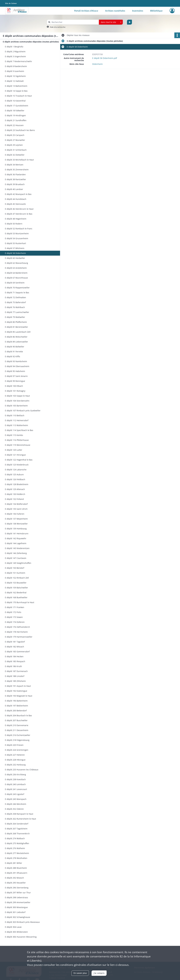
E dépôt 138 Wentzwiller (16, 524)
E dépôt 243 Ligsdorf (15, 794)
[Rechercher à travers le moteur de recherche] (74, 22)
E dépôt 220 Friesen (14, 745)
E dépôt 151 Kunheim (15, 573)
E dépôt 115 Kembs (14, 435)
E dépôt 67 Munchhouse (16, 278)
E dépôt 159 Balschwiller (16, 588)
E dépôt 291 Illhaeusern (16, 873)
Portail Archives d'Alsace (86, 11)
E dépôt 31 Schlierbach (16, 150)
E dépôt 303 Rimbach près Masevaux (22, 922)
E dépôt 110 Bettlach (15, 415)
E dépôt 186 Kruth (13, 666)
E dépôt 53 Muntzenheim (17, 233)
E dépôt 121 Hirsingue (15, 455)
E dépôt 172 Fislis (13, 612)
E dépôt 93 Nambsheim (16, 361)
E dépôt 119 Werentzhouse (18, 445)
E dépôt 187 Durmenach (16, 671)
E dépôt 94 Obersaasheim (17, 366)
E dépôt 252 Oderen (14, 809)
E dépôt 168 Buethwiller (16, 597)
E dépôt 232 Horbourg (15, 765)
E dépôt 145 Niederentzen (17, 548)
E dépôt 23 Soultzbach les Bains (20, 130)
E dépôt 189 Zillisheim (15, 681)
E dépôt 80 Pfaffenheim (16, 322)
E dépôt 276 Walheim (15, 848)
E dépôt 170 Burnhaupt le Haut (20, 602)
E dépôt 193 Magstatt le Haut (19, 696)
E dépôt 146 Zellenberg (16, 553)
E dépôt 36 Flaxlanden (15, 174)
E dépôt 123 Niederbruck (17, 465)
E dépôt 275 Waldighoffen (17, 843)
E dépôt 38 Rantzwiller (15, 179)
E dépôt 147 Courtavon (16, 558)
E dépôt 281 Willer (13, 863)
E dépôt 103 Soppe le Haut (17, 396)
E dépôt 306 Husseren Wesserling (21, 937)
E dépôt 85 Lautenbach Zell (18, 332)
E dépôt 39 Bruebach (15, 184)
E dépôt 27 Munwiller (15, 140)
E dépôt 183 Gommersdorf (17, 652)
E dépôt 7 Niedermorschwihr (18, 61)
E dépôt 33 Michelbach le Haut (19, 160)
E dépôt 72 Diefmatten (15, 297)
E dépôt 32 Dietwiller (15, 155)
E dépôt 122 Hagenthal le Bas (19, 460)
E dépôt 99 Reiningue (15, 381)
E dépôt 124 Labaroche (16, 470)
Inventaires (138, 11)
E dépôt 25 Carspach (15, 135)
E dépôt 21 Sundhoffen (16, 120)
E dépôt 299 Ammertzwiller (18, 902)
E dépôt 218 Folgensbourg (17, 740)
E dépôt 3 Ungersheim (15, 56)
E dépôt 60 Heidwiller (15, 258)
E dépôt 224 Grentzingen (17, 750)
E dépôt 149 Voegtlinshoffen (18, 563)
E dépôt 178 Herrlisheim (16, 632)
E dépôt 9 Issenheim (14, 71)
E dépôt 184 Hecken (14, 656)
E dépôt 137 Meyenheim (16, 519)
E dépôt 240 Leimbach (15, 784)
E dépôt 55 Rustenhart (15, 243)
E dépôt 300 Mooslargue (16, 907)
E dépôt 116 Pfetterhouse (17, 440)
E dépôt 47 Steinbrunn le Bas (19, 214)
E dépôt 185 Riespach (15, 661)
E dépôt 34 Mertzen (14, 165)
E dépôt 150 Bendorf (15, 568)
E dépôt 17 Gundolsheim (17, 106)
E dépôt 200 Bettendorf (16, 711)
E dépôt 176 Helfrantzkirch (17, 627)
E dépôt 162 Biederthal (16, 593)
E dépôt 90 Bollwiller (15, 347)
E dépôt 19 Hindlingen (15, 115)
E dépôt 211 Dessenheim (17, 730)
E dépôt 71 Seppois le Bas (17, 292)
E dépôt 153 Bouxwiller (16, 583)
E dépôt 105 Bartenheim (16, 406)
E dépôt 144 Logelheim (16, 543)
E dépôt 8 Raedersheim (16, 66)
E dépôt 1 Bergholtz (14, 47)
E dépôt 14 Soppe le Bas (16, 91)
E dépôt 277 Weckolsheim (17, 853)
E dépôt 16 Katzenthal (15, 101)
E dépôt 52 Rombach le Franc (19, 229)
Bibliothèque (156, 11)
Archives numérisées (115, 11)
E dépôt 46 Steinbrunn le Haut (19, 209)
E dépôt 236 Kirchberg (15, 774)
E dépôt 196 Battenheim (16, 701)
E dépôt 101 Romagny (15, 391)
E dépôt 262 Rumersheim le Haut (20, 819)
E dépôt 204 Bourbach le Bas (18, 715)
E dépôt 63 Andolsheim (16, 268)
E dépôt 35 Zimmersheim (17, 170)
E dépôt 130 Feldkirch (15, 494)
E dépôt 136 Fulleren (15, 514)
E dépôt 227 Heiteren (15, 755)
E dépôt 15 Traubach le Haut (18, 96)
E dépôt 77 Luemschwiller (17, 312)
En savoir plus (80, 973)
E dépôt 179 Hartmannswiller (19, 637)
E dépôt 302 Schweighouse (18, 917)
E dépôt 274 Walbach (15, 838)
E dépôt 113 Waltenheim (16, 425)
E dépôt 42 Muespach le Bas (18, 194)
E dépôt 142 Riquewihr (16, 538)
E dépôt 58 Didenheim (15, 253)
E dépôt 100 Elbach (14, 386)
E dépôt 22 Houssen (14, 125)
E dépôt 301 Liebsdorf (15, 912)
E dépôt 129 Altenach (15, 489)
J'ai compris (99, 973)
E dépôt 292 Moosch (14, 878)
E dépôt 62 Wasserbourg (16, 263)
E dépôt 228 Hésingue (15, 760)
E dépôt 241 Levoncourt (16, 789)
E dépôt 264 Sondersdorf (17, 824)
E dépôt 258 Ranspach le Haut (19, 814)
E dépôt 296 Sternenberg (17, 888)
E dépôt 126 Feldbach (15, 479)
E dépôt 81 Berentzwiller (16, 327)
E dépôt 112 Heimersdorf (17, 420)
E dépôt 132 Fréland (14, 499)
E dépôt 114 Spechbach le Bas (19, 430)
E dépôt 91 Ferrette (14, 352)
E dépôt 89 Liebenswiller (16, 342)
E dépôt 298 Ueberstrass (16, 897)
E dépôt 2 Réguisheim (15, 52)
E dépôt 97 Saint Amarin (16, 376)
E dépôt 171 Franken (15, 607)
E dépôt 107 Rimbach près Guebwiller (23, 411)
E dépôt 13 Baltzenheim (16, 86)
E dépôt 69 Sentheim (15, 283)
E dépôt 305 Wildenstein (16, 932)
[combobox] (111, 22)
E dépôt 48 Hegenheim (16, 219)
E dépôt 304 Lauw (13, 927)
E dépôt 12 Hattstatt (14, 81)
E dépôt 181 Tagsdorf (15, 642)
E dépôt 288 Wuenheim (16, 868)
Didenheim (97, 64)
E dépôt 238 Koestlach (15, 779)
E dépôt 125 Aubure (14, 474)
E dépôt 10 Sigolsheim (15, 76)
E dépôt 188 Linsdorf (15, 676)
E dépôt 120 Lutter (14, 450)
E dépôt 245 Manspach (16, 799)
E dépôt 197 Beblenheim (16, 706)
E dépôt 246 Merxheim (16, 804)
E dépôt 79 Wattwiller (15, 317)
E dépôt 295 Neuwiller (15, 883)
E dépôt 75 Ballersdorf (15, 302)
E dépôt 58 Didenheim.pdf (105, 58)
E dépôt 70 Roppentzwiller (17, 288)
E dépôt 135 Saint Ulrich (16, 509)
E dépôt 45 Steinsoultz (15, 204)
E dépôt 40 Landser (14, 189)
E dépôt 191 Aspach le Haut (18, 686)
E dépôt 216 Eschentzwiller (18, 735)
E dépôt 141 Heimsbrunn (17, 533)
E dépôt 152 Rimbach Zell (17, 578)
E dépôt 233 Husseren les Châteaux (22, 770)
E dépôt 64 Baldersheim (16, 273)
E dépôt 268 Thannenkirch (17, 834)
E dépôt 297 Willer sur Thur (18, 893)
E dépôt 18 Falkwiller (15, 111)
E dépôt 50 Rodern (14, 224)
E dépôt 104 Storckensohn (17, 401)
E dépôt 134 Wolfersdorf (16, 504)
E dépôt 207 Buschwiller (16, 720)
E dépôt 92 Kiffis (13, 356)
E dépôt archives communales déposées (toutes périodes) (31, 42)
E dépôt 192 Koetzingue (16, 691)
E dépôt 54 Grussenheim (17, 238)
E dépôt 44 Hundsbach (16, 199)
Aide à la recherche (58, 27)
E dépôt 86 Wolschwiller (16, 337)
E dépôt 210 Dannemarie (17, 725)
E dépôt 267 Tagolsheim (16, 829)
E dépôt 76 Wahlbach (15, 307)
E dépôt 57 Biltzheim (15, 248)
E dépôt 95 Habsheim (15, 371)
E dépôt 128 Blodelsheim (17, 484)
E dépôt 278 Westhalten (16, 858)
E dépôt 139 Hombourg (16, 529)
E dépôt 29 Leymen (14, 145)
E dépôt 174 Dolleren (15, 622)
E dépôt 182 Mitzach (14, 647)
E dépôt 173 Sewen (14, 617)
